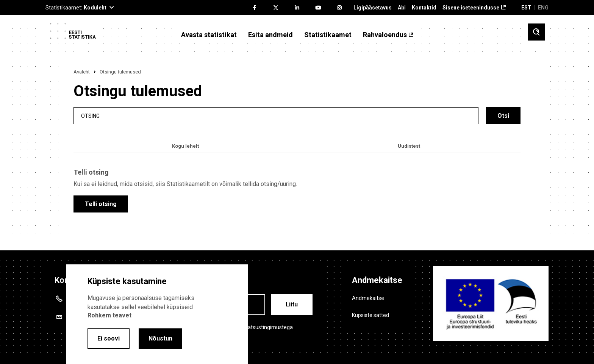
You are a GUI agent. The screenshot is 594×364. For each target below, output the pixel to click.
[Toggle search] (536, 32)
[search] (276, 116)
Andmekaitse (368, 298)
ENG (543, 8)
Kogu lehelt (185, 146)
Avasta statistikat (209, 35)
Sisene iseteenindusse (471, 8)
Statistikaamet (328, 35)
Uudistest (409, 146)
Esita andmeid (270, 35)
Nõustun (160, 338)
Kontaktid (424, 8)
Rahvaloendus (385, 35)
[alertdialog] (157, 314)
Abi (402, 8)
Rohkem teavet (109, 315)
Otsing (90, 116)
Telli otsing (101, 204)
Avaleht (82, 72)
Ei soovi (109, 338)
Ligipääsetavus (373, 8)
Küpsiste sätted (370, 315)
